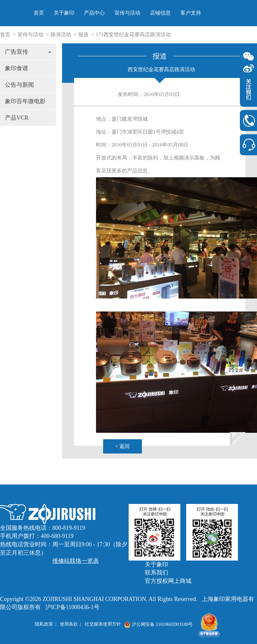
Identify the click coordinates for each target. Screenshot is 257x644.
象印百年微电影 (25, 101)
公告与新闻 (19, 85)
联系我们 (156, 573)
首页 (123, 13)
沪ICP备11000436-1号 (72, 607)
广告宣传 (28, 52)
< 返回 (122, 446)
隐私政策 (44, 624)
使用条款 (69, 624)
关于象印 (148, 13)
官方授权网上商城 (168, 581)
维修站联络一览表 (76, 561)
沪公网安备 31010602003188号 (158, 624)
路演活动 (61, 34)
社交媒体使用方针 (103, 624)
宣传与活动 (212, 13)
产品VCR (17, 118)
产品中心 (179, 13)
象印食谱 (16, 68)
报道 (83, 34)
